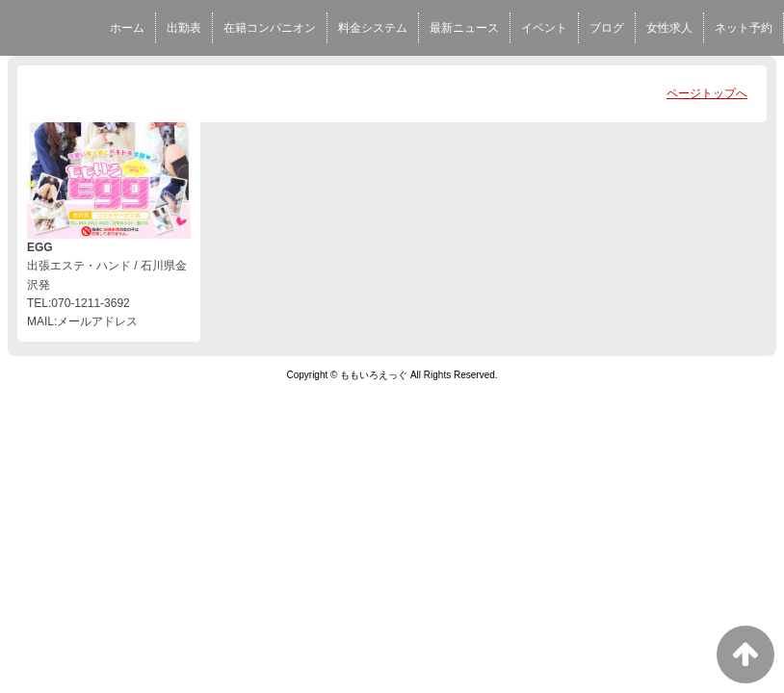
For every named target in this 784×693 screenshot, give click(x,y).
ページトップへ (707, 93)
